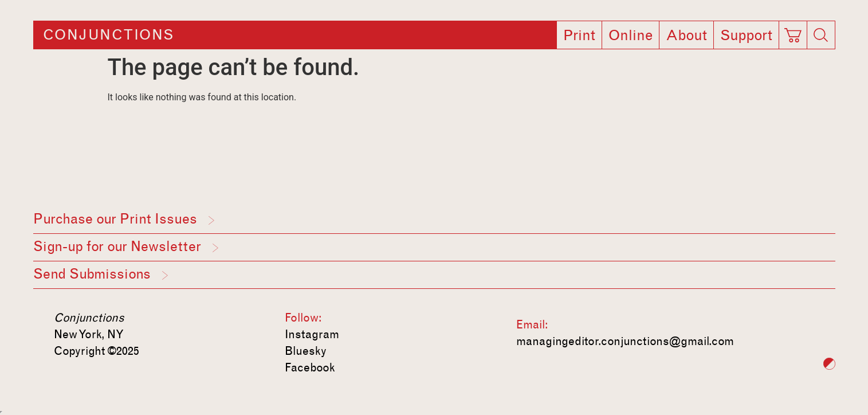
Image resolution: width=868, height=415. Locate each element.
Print (579, 36)
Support (746, 36)
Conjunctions (109, 35)
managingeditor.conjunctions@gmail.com (625, 341)
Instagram (312, 334)
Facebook (310, 367)
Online (631, 36)
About (686, 36)
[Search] (821, 35)
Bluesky (306, 351)
